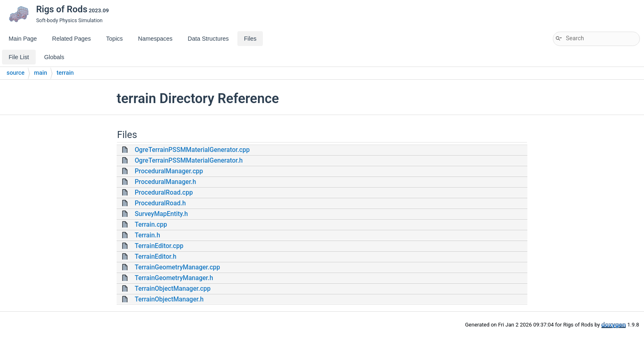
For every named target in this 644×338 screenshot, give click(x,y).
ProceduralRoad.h (160, 203)
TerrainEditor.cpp (159, 246)
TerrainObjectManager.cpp (173, 289)
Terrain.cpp (151, 225)
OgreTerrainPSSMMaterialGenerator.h (189, 161)
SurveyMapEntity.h (161, 214)
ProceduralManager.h (165, 182)
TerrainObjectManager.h (169, 299)
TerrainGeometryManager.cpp (177, 267)
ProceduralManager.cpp (169, 171)
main (41, 73)
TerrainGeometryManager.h (174, 278)
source (16, 73)
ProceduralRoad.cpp (164, 193)
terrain (65, 73)
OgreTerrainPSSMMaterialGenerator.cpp (192, 150)
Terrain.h (147, 235)
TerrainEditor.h (156, 257)
